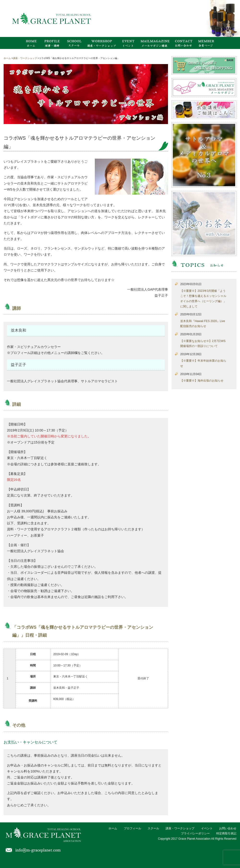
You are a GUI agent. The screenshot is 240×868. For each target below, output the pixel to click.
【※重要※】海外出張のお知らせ (202, 381)
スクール (153, 828)
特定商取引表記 (226, 833)
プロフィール (132, 828)
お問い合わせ (228, 828)
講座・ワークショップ (180, 828)
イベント (207, 828)
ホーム (113, 828)
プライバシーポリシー (195, 833)
